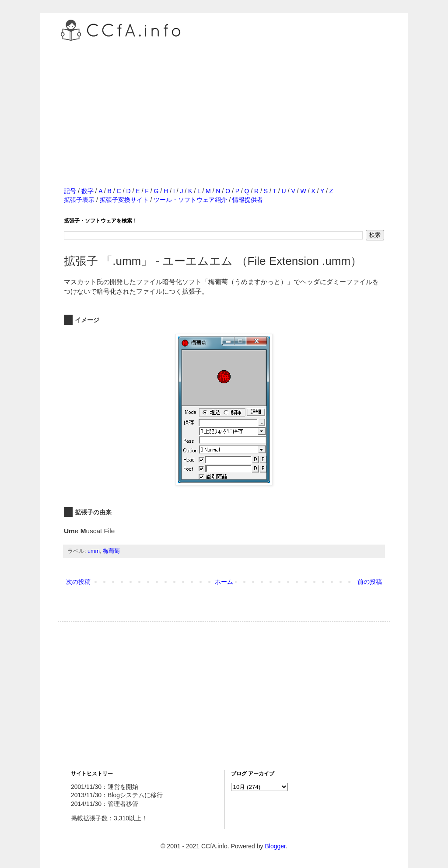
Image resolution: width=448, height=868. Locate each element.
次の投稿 (78, 582)
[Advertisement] (224, 104)
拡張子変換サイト (124, 200)
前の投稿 (370, 582)
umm (94, 551)
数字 (87, 191)
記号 (70, 191)
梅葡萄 (111, 551)
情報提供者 (248, 200)
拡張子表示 (79, 200)
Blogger (275, 846)
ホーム (224, 582)
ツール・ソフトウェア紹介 (190, 200)
